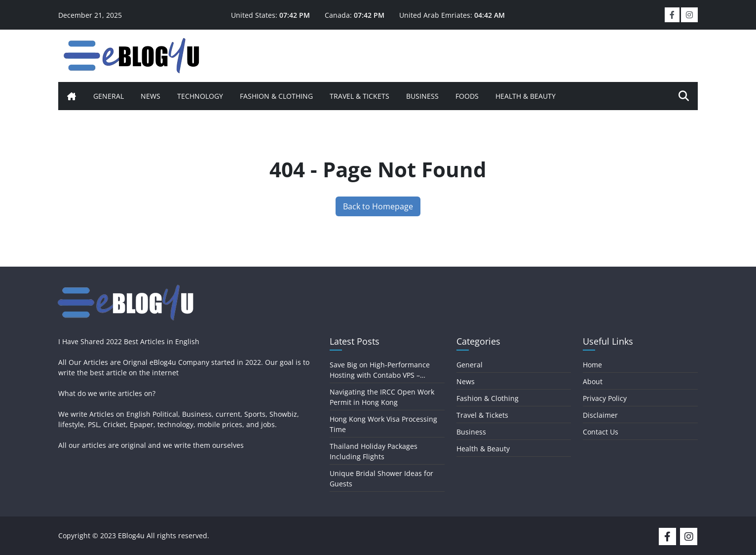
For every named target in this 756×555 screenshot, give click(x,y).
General (109, 96)
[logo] (132, 55)
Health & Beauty (526, 96)
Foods (467, 96)
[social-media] (669, 535)
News (151, 96)
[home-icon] (72, 96)
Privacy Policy (605, 398)
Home (592, 365)
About (593, 381)
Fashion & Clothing (276, 96)
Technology (200, 96)
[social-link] (672, 15)
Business (422, 96)
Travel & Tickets (359, 96)
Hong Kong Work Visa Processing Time (383, 424)
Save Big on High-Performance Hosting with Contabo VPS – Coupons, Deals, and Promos (380, 370)
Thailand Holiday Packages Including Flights (374, 451)
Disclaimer (600, 415)
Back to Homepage (378, 206)
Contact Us (601, 432)
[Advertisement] (443, 54)
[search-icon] (684, 96)
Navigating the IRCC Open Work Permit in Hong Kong (382, 397)
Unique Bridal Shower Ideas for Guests (381, 478)
